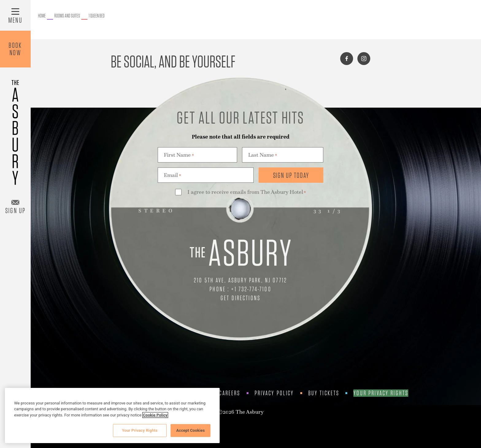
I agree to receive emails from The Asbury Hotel (247, 192)
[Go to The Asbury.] (42, 16)
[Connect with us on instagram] (364, 59)
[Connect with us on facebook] (347, 59)
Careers (230, 393)
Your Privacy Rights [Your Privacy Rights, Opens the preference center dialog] (140, 430)
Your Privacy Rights (381, 393)
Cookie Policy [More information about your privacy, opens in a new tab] (155, 415)
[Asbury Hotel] (15, 130)
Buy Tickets (324, 393)
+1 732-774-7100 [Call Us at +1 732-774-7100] (251, 289)
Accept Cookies (190, 430)
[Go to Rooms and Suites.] (67, 16)
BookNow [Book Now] (15, 49)
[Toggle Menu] (15, 15)
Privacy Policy (274, 393)
